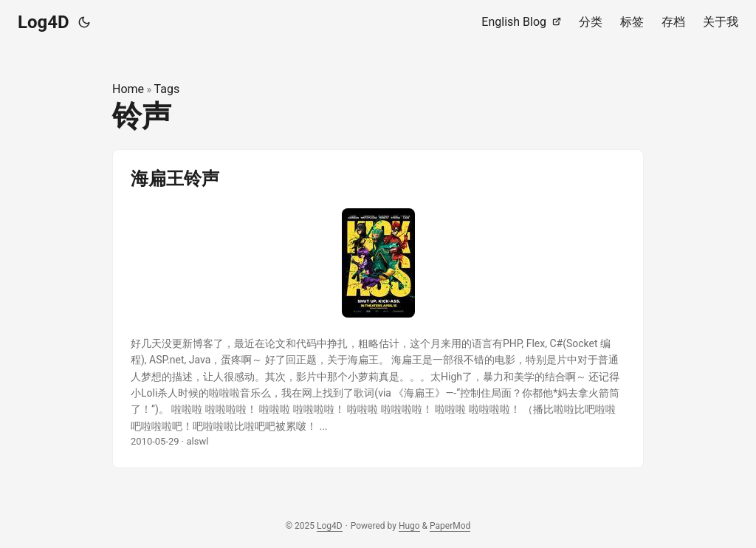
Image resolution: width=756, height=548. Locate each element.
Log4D (44, 22)
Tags (167, 89)
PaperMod (450, 526)
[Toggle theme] (84, 22)
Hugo (409, 526)
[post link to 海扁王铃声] (378, 309)
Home (128, 89)
